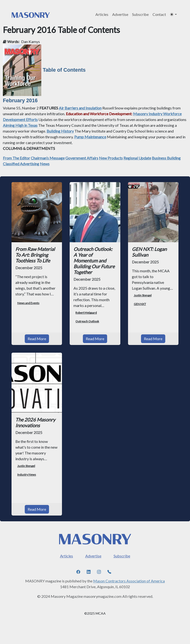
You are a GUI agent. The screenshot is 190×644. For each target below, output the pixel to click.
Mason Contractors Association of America (129, 581)
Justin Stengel (143, 295)
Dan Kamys (31, 41)
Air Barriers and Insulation (80, 108)
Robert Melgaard (86, 313)
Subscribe (140, 14)
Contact (159, 14)
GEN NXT (140, 304)
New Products (111, 158)
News (45, 164)
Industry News (27, 475)
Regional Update (137, 158)
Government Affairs (82, 158)
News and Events (28, 303)
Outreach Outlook (87, 321)
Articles (102, 14)
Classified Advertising (21, 164)
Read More (37, 339)
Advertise (120, 14)
